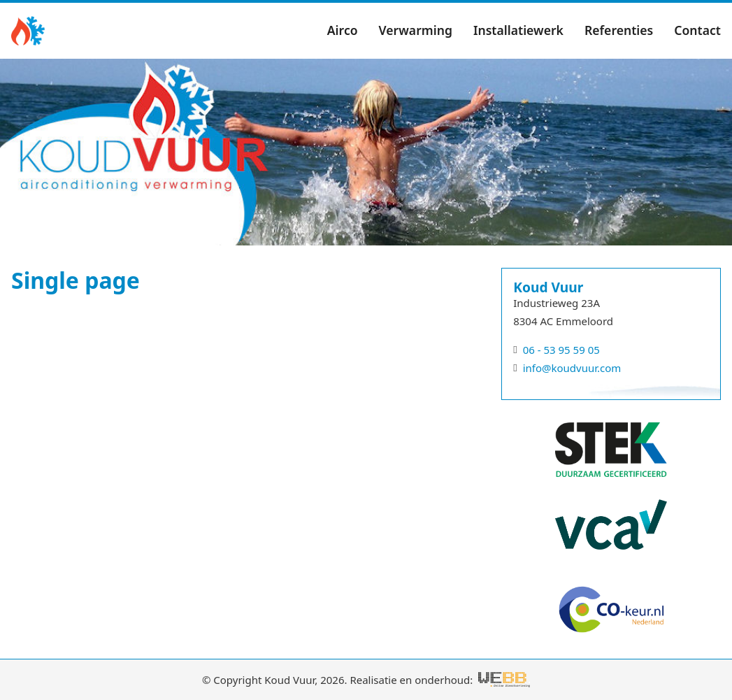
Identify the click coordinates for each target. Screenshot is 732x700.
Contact (697, 30)
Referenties (619, 30)
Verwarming (416, 30)
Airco (343, 30)
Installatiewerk (518, 30)
